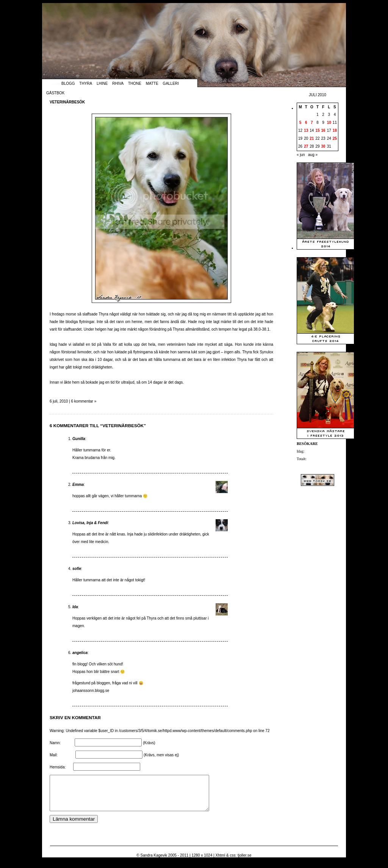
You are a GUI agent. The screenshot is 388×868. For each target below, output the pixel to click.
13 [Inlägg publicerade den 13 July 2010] (306, 130)
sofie (77, 569)
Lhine (102, 84)
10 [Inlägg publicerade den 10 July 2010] (329, 123)
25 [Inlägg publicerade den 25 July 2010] (335, 138)
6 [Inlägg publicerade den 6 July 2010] (306, 123)
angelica (80, 653)
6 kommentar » (84, 401)
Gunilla (79, 439)
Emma (78, 485)
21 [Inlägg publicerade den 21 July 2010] (312, 138)
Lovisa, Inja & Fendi (90, 523)
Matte (152, 84)
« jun (301, 155)
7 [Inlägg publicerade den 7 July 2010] (312, 123)
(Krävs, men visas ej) (161, 755)
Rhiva (118, 84)
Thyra (86, 84)
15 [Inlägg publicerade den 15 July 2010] (317, 130)
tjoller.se (245, 862)
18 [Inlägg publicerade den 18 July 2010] (335, 130)
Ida (75, 607)
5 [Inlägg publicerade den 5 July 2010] (300, 123)
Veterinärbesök (67, 102)
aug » (313, 155)
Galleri (171, 84)
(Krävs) (149, 743)
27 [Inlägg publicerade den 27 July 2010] (306, 146)
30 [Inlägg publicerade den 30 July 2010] (323, 146)
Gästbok (55, 93)
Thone (135, 84)
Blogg (68, 84)
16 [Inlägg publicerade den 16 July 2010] (323, 130)
